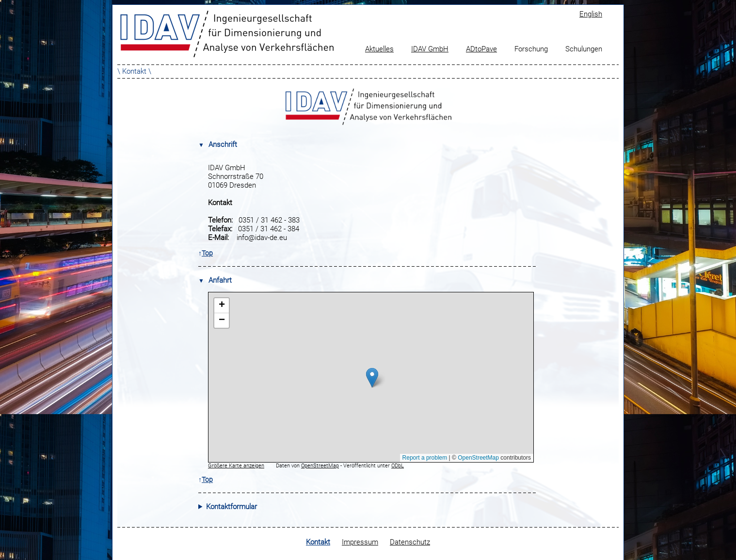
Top (207, 253)
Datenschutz (410, 542)
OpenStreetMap (320, 466)
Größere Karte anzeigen (236, 466)
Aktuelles (379, 49)
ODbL (398, 466)
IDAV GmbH (430, 49)
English (591, 14)
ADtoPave (481, 49)
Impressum (360, 542)
